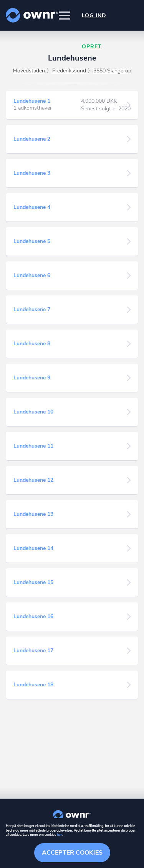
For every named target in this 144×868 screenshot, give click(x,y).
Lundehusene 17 (33, 651)
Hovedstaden (29, 71)
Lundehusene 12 (33, 480)
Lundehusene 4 (32, 207)
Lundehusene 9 (32, 378)
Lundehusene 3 (32, 173)
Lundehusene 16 (33, 616)
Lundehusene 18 (33, 685)
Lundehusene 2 (32, 139)
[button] (65, 15)
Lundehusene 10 (33, 412)
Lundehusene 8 (32, 344)
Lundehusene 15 (33, 582)
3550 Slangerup (112, 71)
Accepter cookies (72, 853)
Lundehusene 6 (32, 275)
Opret (92, 47)
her (59, 835)
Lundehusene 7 (32, 309)
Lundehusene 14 (33, 548)
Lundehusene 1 (32, 101)
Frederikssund (69, 71)
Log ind (94, 16)
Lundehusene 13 (33, 514)
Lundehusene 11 (33, 446)
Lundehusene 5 (32, 241)
